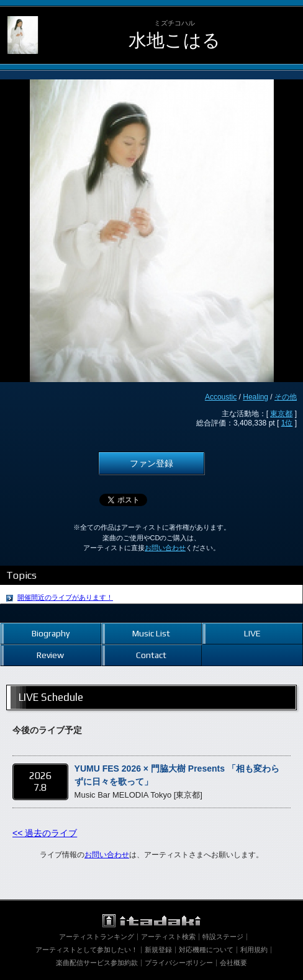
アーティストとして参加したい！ (87, 950)
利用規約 (254, 950)
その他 (286, 397)
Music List (151, 633)
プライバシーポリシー (179, 963)
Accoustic (221, 397)
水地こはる (174, 40)
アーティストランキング (97, 937)
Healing (256, 397)
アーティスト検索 (168, 937)
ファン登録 (151, 463)
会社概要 (233, 963)
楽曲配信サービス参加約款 (97, 963)
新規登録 (158, 950)
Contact (151, 655)
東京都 (281, 414)
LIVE (252, 633)
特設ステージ (223, 937)
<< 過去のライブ (45, 833)
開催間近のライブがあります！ (65, 597)
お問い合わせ (165, 548)
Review (50, 655)
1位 (287, 423)
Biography (51, 633)
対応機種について (206, 950)
